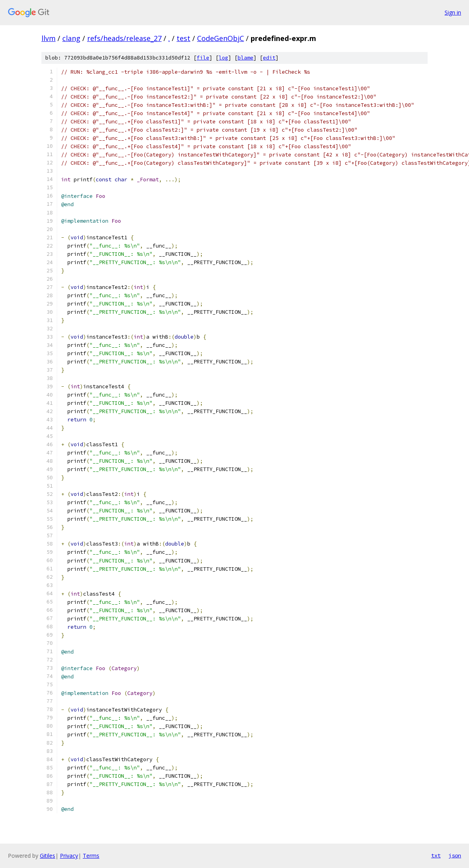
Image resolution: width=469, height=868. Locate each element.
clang (71, 38)
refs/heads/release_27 (124, 38)
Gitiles (47, 856)
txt (436, 855)
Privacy (69, 856)
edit (269, 58)
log (223, 58)
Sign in (453, 12)
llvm (48, 38)
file (203, 58)
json (455, 855)
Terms (91, 856)
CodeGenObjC (221, 38)
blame (246, 58)
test (183, 38)
